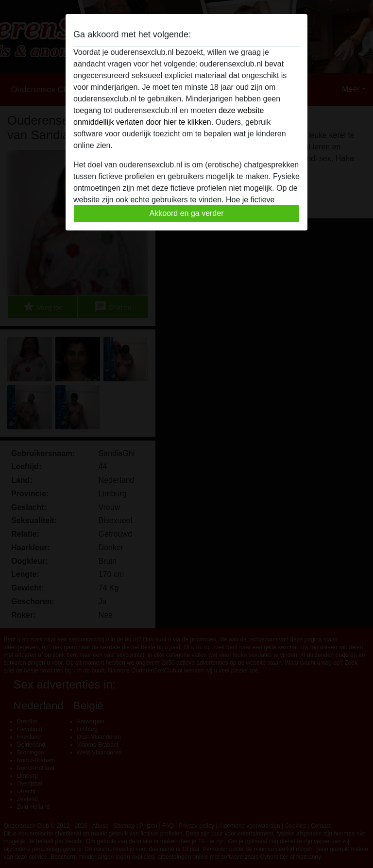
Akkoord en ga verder (187, 213)
